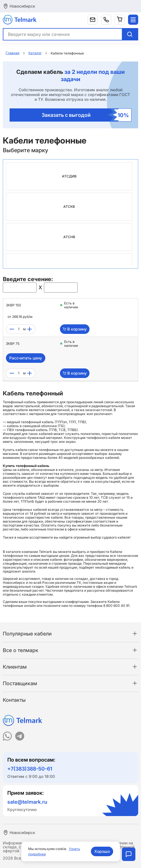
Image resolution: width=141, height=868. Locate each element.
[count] (19, 329)
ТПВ (81, 422)
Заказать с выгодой (85, 115)
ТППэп (61, 422)
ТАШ (41, 497)
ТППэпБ (27, 501)
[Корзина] (120, 20)
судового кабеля (116, 537)
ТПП (72, 422)
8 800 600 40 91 (116, 606)
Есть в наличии (71, 305)
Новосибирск (22, 6)
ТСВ (62, 430)
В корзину (75, 329)
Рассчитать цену (26, 358)
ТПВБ (72, 430)
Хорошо (102, 851)
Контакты (14, 700)
